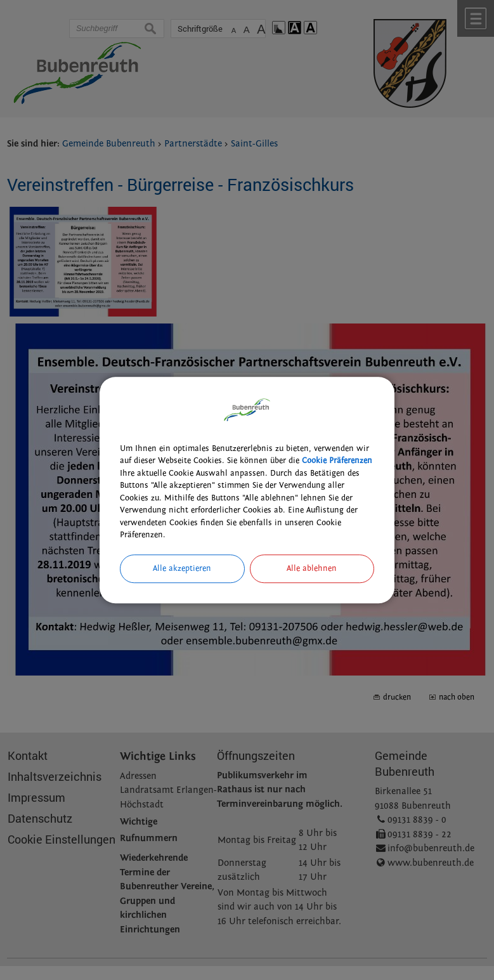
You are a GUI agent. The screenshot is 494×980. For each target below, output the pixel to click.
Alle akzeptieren (182, 568)
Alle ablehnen (312, 568)
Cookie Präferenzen (337, 461)
